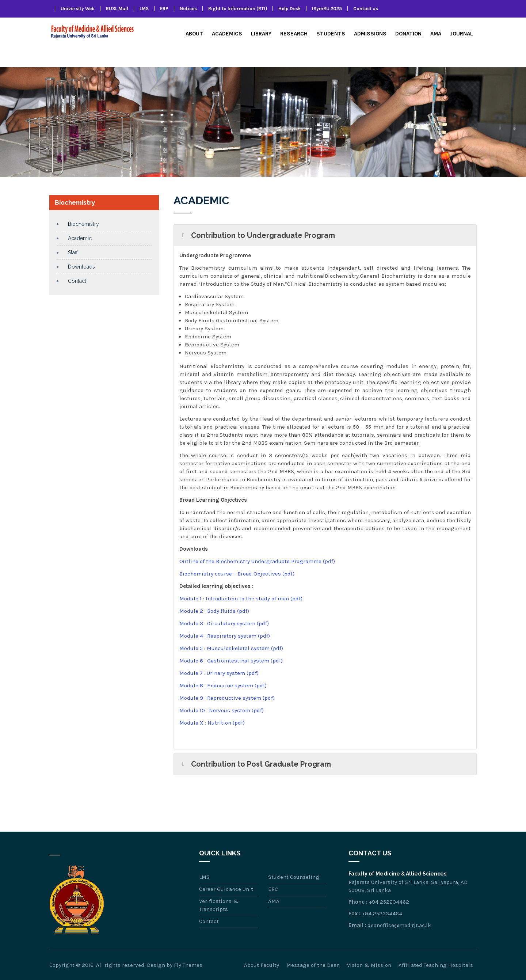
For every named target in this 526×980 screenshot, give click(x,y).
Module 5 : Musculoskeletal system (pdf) (231, 648)
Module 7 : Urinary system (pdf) (219, 673)
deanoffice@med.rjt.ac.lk (399, 925)
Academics (227, 34)
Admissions (370, 34)
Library (261, 34)
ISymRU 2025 (327, 9)
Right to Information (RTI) (238, 9)
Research (294, 34)
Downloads (81, 267)
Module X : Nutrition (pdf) (212, 723)
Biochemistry (83, 224)
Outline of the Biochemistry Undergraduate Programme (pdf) (257, 561)
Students (331, 34)
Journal (462, 34)
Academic (80, 238)
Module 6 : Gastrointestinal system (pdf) (231, 661)
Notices (188, 9)
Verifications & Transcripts (219, 905)
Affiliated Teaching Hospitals (436, 965)
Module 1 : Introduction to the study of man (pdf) (241, 599)
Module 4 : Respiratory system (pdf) (225, 636)
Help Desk (289, 9)
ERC (273, 889)
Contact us (366, 9)
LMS (144, 9)
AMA (436, 34)
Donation (408, 34)
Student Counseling (294, 877)
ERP (164, 9)
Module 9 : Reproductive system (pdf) (227, 698)
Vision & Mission (369, 965)
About (194, 34)
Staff (73, 252)
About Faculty (262, 965)
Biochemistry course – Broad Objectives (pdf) (237, 574)
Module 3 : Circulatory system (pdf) (224, 623)
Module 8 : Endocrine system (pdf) (223, 685)
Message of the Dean (313, 965)
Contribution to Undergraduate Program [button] (257, 235)
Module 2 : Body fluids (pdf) (214, 611)
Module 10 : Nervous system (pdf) (222, 710)
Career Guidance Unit (226, 889)
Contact (77, 281)
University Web (78, 9)
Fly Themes (188, 965)
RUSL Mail (117, 9)
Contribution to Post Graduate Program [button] (255, 764)
